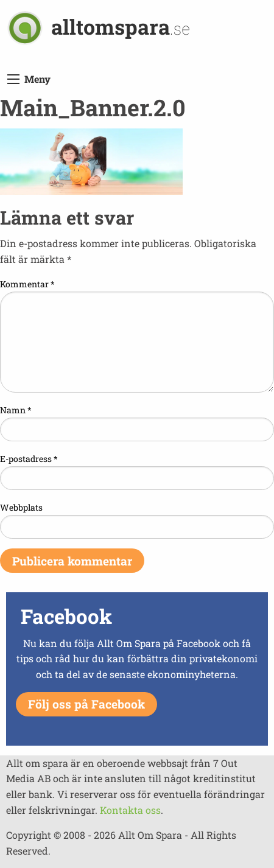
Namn (16, 410)
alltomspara (121, 26)
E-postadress (29, 459)
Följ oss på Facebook (86, 704)
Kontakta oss (130, 810)
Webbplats (21, 507)
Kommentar (27, 284)
